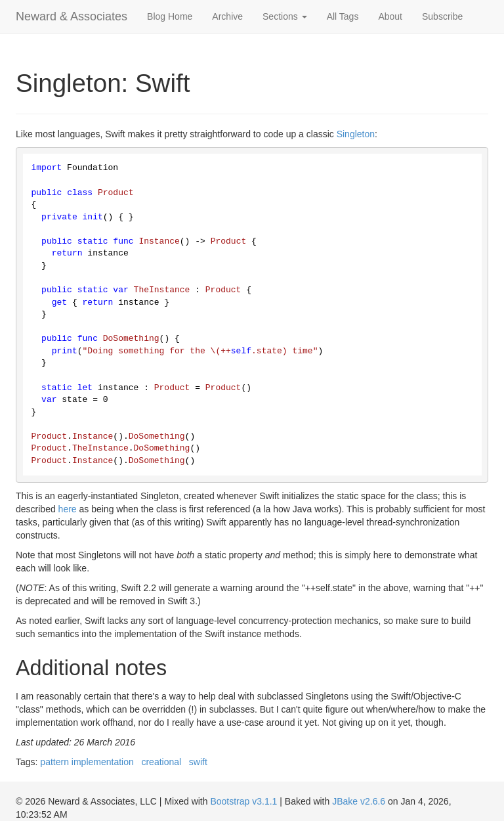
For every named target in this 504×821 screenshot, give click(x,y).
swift (198, 762)
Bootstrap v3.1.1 (243, 801)
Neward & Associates (72, 16)
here (68, 509)
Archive (227, 16)
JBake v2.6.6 (359, 801)
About (390, 16)
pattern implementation (87, 762)
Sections (285, 16)
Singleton (356, 134)
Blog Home (170, 16)
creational (161, 762)
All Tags (343, 16)
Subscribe (442, 16)
